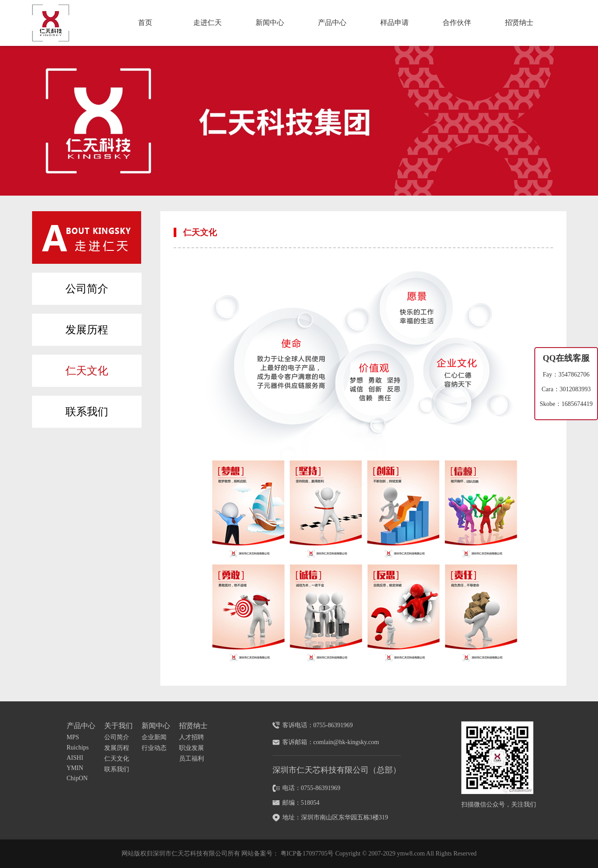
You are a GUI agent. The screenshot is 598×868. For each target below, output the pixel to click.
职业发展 (191, 748)
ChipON (77, 778)
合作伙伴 (457, 23)
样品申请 (395, 23)
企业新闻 (154, 737)
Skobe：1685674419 (566, 404)
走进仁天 (207, 23)
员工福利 (191, 759)
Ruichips (78, 747)
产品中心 (332, 23)
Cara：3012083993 (566, 389)
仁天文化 (87, 371)
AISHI (75, 758)
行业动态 (154, 748)
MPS (73, 737)
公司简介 (87, 289)
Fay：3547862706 (566, 375)
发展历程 (87, 330)
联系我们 (87, 412)
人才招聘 (191, 737)
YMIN (75, 768)
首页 (145, 23)
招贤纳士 (519, 23)
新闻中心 (270, 23)
